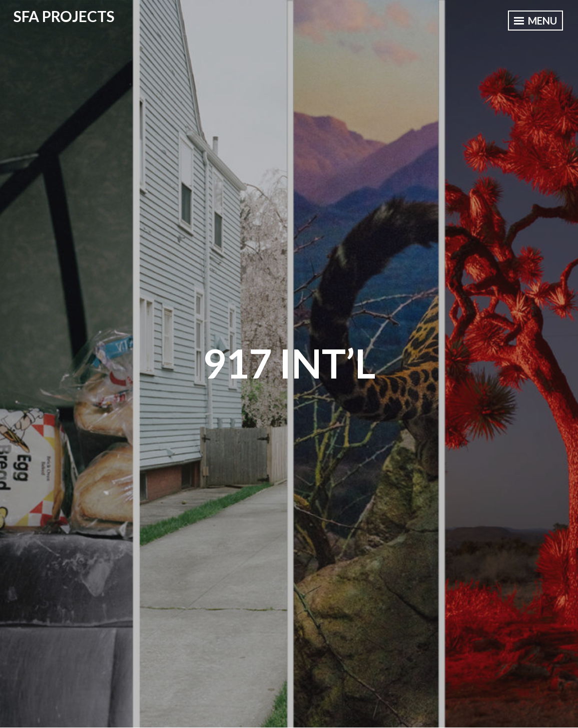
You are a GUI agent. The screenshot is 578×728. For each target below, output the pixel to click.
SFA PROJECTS (64, 16)
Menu (535, 21)
